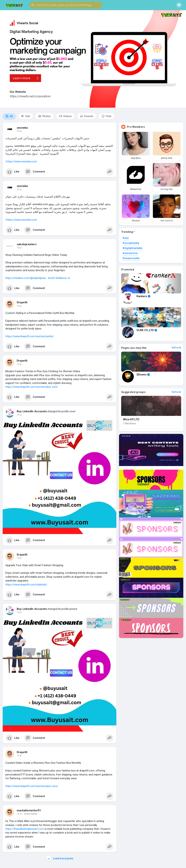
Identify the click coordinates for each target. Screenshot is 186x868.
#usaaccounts (131, 258)
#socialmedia (131, 243)
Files (107, 116)
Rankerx (143, 296)
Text (25, 116)
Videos (65, 116)
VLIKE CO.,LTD (147, 330)
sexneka (22, 128)
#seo (126, 238)
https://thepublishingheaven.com (25, 829)
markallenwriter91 (29, 810)
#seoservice (130, 253)
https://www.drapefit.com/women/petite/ (30, 336)
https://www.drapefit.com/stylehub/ (26, 585)
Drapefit (22, 302)
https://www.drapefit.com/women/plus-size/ (32, 387)
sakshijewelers (27, 244)
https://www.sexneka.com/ (21, 161)
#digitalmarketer (133, 248)
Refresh (176, 348)
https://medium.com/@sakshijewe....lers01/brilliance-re (38, 278)
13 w (19, 131)
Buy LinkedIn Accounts (32, 411)
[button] (66, 5)
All (9, 116)
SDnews (143, 375)
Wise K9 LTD (131, 419)
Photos (44, 116)
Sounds (87, 116)
